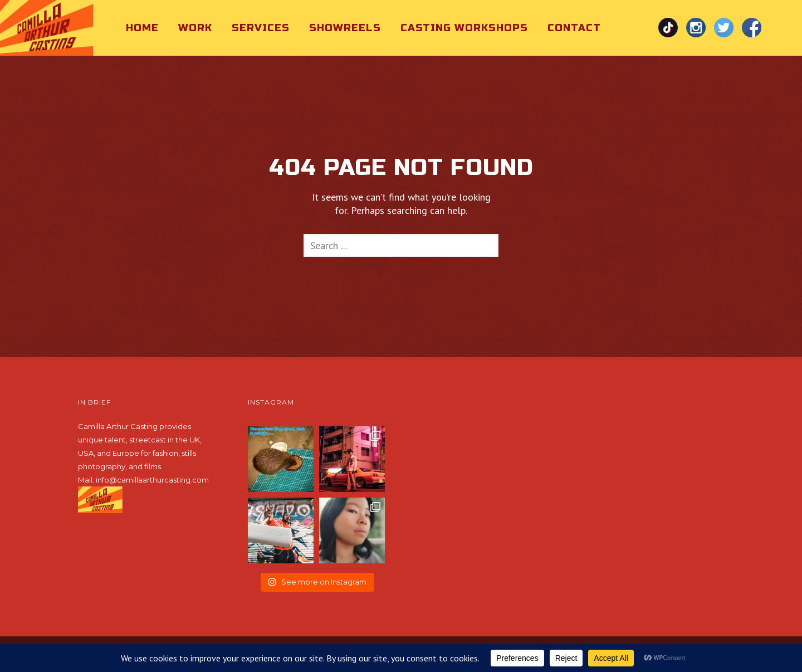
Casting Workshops (464, 28)
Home (142, 28)
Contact (574, 28)
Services (261, 28)
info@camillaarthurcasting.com (152, 480)
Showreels (345, 28)
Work (195, 28)
